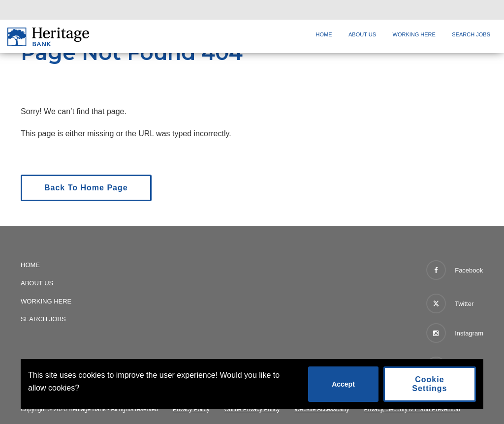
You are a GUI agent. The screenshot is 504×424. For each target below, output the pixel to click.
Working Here (414, 34)
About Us (362, 34)
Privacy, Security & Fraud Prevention (412, 409)
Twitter (450, 302)
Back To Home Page (86, 188)
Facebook (455, 270)
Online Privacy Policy (252, 409)
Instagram (455, 333)
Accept (343, 384)
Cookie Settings (429, 384)
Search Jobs (471, 34)
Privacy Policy (191, 409)
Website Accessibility (322, 409)
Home (324, 34)
